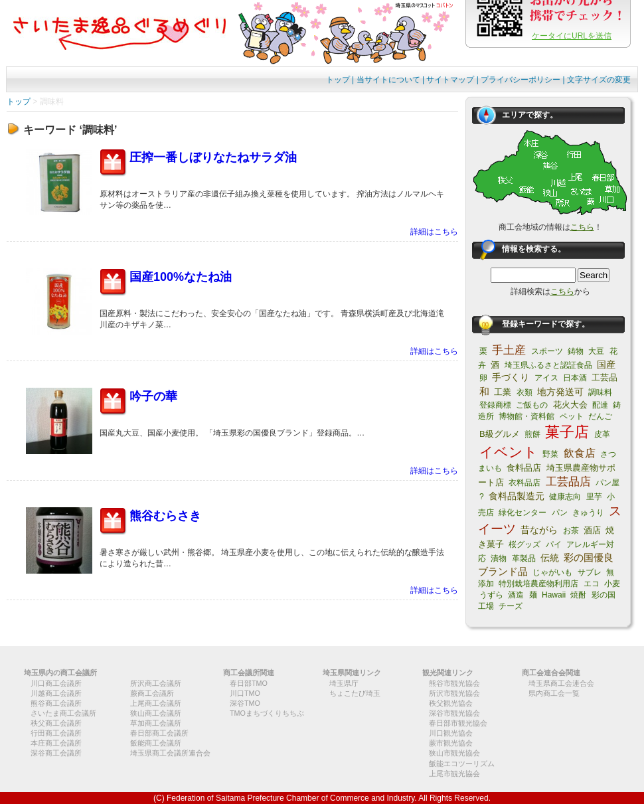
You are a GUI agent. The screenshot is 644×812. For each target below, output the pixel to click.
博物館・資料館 (526, 416)
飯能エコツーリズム (462, 764)
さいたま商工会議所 (63, 713)
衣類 (524, 392)
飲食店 (580, 453)
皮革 (602, 434)
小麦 (612, 584)
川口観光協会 (451, 733)
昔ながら (539, 530)
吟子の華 (153, 396)
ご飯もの (532, 405)
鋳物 (576, 351)
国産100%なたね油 (181, 277)
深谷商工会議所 (56, 753)
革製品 (524, 558)
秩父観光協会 (451, 703)
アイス (546, 378)
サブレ (590, 572)
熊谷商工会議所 (56, 703)
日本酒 (575, 378)
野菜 (550, 454)
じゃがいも (552, 572)
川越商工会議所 (56, 693)
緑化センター (523, 513)
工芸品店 (568, 482)
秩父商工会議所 (56, 723)
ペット (572, 416)
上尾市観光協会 (454, 773)
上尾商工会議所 (156, 703)
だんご (600, 416)
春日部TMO (249, 683)
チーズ (511, 606)
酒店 (592, 530)
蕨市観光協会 (451, 743)
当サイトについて (388, 80)
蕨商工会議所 (152, 693)
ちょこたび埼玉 (355, 693)
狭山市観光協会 (454, 753)
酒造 (516, 595)
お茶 (571, 530)
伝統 (550, 558)
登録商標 (495, 405)
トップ (338, 80)
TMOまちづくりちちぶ (267, 713)
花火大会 (570, 405)
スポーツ (547, 351)
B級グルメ (500, 434)
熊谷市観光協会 (454, 683)
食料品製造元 (517, 496)
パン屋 (607, 483)
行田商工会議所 (56, 733)
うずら (491, 595)
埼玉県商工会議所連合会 (170, 753)
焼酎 (578, 595)
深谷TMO (245, 703)
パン (560, 513)
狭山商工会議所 (156, 713)
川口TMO (245, 693)
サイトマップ (450, 80)
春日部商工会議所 (159, 733)
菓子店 (567, 432)
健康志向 (565, 497)
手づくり (511, 377)
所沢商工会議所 (156, 683)
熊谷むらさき (165, 516)
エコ (592, 584)
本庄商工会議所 (56, 743)
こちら (582, 227)
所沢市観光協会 (454, 693)
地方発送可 (560, 392)
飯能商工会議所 (156, 743)
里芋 (594, 497)
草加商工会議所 (156, 723)
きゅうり (588, 513)
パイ (554, 544)
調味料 (600, 392)
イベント (509, 452)
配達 (600, 405)
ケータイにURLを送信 (572, 36)
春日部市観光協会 (458, 723)
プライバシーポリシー (521, 80)
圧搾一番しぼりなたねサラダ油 (213, 157)
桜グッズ (524, 544)
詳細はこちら (434, 232)
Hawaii (554, 595)
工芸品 (604, 377)
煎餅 (532, 434)
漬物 (499, 558)
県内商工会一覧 (554, 693)
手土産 (509, 350)
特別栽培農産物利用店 (538, 584)
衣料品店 (524, 483)
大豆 (596, 351)
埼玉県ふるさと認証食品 (548, 365)
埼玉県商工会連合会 (561, 683)
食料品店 (524, 468)
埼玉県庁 (344, 683)
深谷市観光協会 (454, 713)
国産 (606, 365)
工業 (503, 392)
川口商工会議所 (56, 683)
